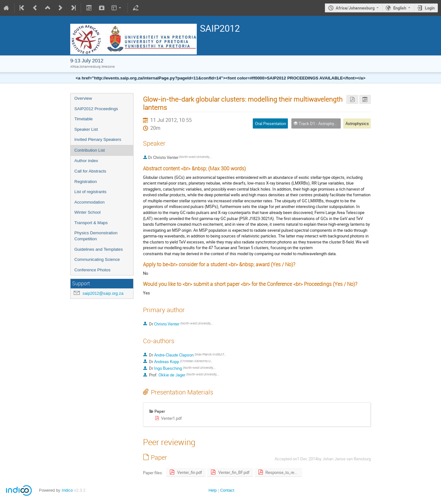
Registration (86, 182)
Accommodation (90, 202)
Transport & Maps (91, 223)
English (400, 8)
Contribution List (90, 150)
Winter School (87, 212)
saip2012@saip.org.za (103, 293)
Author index (86, 161)
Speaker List (86, 129)
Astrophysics (357, 123)
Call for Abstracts (90, 171)
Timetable (84, 119)
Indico (67, 490)
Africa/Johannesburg (355, 8)
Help (213, 490)
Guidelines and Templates (99, 249)
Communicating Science (97, 259)
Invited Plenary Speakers (98, 139)
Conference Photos (92, 270)
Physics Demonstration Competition (96, 236)
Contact (227, 490)
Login (430, 8)
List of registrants (90, 192)
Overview (83, 98)
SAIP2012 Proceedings (96, 109)
